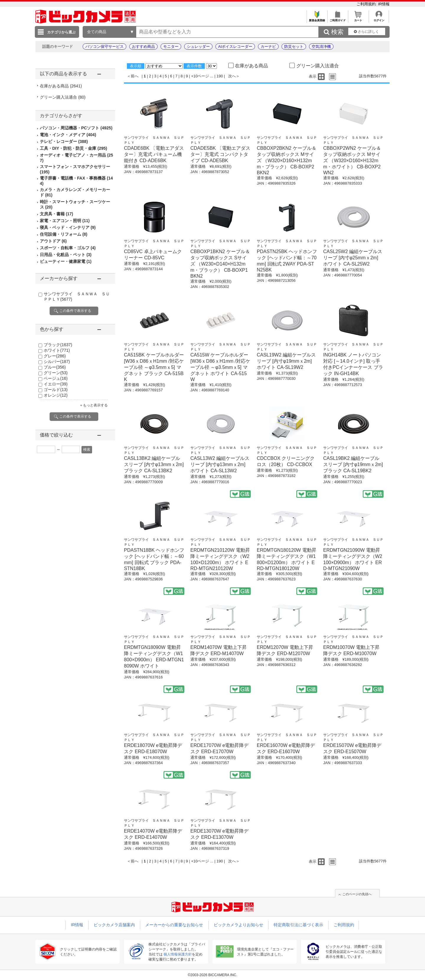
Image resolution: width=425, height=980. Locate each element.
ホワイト (57, 350)
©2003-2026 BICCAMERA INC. (212, 975)
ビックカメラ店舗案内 (114, 925)
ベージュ (56, 378)
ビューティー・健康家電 (66, 261)
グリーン (56, 373)
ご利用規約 (367, 4)
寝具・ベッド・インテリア (68, 227)
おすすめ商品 (143, 47)
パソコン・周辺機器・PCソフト (76, 128)
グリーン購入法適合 (63, 97)
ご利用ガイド (337, 19)
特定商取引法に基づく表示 (298, 925)
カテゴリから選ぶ (61, 32)
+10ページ (200, 76)
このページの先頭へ (357, 894)
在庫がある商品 (61, 86)
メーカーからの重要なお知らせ (174, 925)
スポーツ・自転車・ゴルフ (68, 248)
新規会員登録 (317, 19)
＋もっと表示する (94, 405)
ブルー (55, 367)
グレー (55, 356)
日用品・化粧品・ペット (66, 255)
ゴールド (56, 390)
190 (220, 76)
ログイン (379, 19)
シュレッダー (198, 47)
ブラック (58, 345)
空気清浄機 (321, 47)
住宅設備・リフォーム (64, 234)
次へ (232, 76)
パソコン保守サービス (104, 47)
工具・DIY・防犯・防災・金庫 (73, 148)
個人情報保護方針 (178, 954)
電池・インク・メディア (68, 135)
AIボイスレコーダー (235, 47)
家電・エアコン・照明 (65, 221)
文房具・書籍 (57, 214)
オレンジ (56, 395)
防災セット (294, 47)
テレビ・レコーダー (64, 141)
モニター (171, 47)
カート (358, 19)
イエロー (56, 384)
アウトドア (53, 241)
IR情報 (384, 4)
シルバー (57, 362)
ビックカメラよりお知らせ (238, 925)
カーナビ (268, 47)
